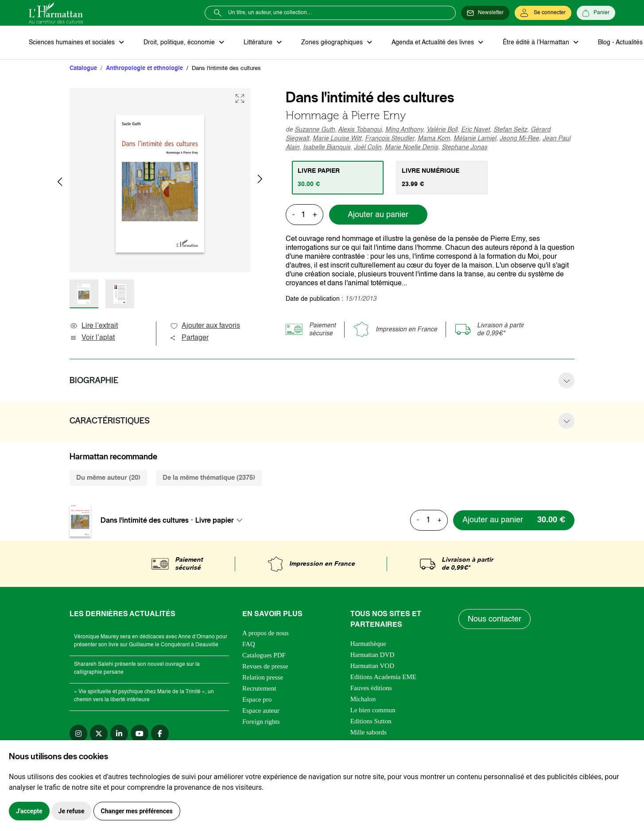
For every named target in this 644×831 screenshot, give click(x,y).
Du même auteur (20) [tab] (108, 478)
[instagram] (78, 734)
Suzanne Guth (315, 130)
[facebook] (160, 734)
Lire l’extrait (94, 326)
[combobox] (221, 520)
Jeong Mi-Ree (519, 139)
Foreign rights (261, 722)
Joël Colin (368, 148)
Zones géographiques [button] (333, 43)
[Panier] (596, 13)
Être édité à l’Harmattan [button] (537, 43)
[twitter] (99, 734)
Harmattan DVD (372, 655)
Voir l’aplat (92, 338)
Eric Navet (475, 130)
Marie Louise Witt (337, 139)
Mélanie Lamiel (475, 139)
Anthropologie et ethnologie (144, 68)
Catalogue (83, 68)
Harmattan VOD (372, 666)
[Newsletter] (485, 13)
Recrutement (259, 688)
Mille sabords (369, 732)
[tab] (338, 178)
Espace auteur (261, 711)
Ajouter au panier (378, 215)
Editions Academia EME (383, 677)
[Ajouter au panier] (514, 520)
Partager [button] (189, 338)
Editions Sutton (371, 721)
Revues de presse (265, 666)
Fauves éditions (371, 688)
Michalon (363, 699)
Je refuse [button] (72, 811)
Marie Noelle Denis (411, 148)
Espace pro (257, 699)
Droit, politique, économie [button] (180, 43)
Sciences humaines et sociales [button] (73, 43)
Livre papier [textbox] (215, 520)
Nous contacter (495, 619)
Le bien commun (373, 710)
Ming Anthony (404, 130)
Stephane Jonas (464, 148)
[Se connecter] (543, 13)
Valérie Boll (442, 130)
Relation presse (263, 677)
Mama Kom (434, 139)
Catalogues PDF (264, 655)
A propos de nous (266, 633)
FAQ (249, 644)
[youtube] (140, 734)
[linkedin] (119, 734)
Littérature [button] (259, 43)
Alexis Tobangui (360, 130)
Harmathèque (368, 644)
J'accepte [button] (29, 811)
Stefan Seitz (510, 130)
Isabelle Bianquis (327, 148)
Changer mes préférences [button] (137, 811)
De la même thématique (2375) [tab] (209, 478)
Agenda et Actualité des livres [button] (434, 43)
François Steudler (390, 139)
